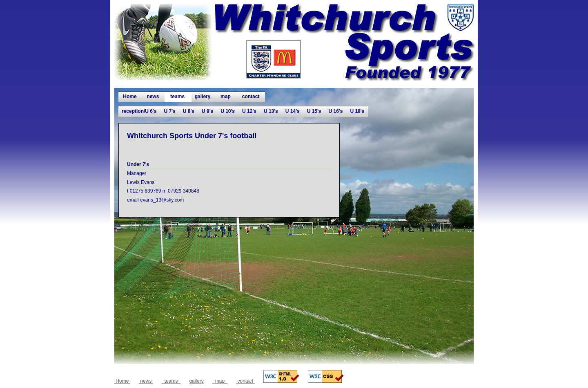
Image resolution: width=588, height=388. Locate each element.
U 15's (314, 111)
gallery (203, 96)
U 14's (293, 111)
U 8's (189, 111)
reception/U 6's (139, 111)
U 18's (357, 111)
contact (251, 96)
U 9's (207, 111)
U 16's (336, 111)
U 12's (249, 111)
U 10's (228, 111)
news (153, 96)
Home (130, 96)
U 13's (271, 111)
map (225, 96)
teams (178, 96)
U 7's (170, 111)
